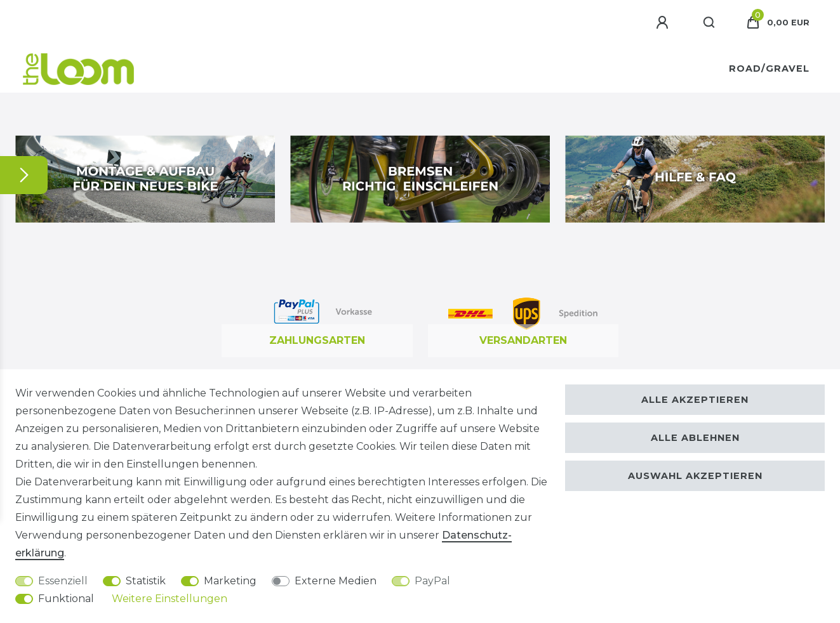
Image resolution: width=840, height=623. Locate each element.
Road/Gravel (769, 69)
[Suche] (710, 23)
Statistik (146, 581)
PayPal (432, 581)
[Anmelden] (664, 23)
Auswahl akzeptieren (695, 476)
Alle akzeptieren (695, 400)
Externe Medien (336, 581)
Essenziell (63, 581)
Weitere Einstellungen (170, 599)
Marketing (230, 581)
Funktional (66, 599)
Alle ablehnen (695, 438)
